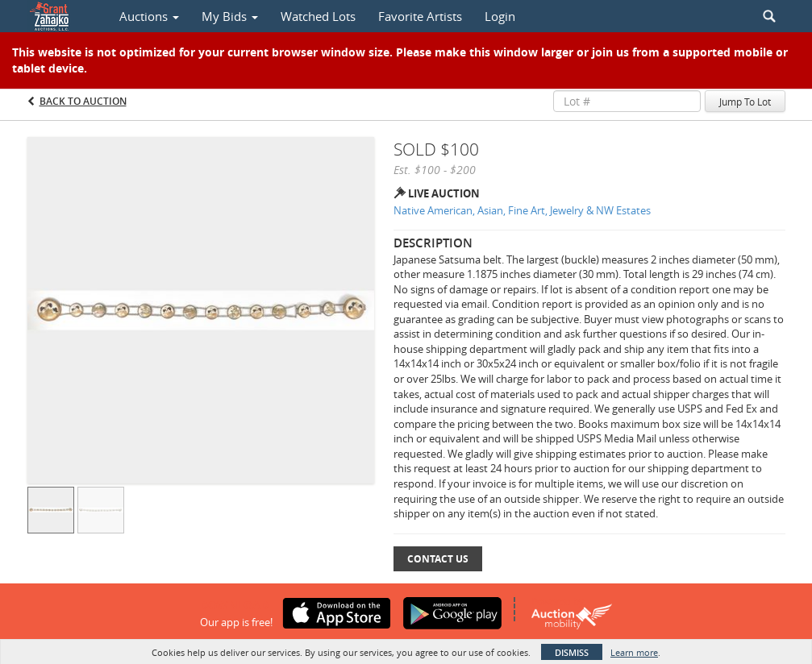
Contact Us (438, 559)
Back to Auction (83, 101)
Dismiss (572, 652)
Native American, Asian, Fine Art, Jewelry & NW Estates (522, 210)
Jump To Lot (745, 102)
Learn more (634, 652)
